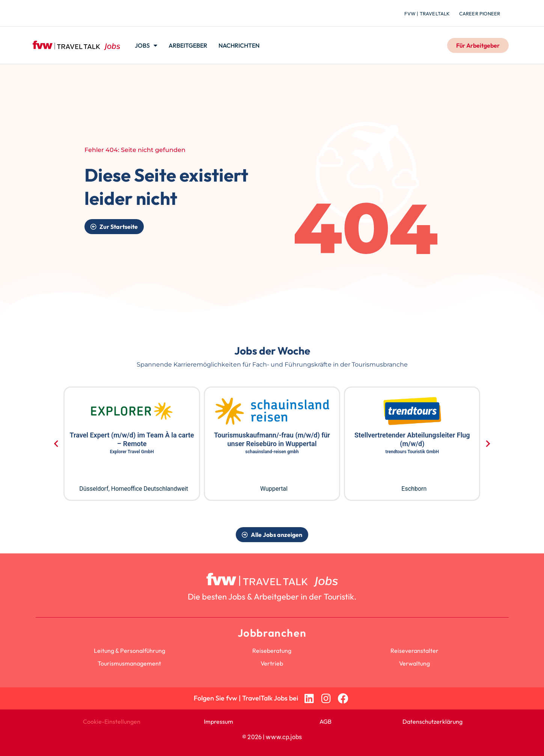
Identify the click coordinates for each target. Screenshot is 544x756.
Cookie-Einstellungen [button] (112, 721)
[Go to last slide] (57, 444)
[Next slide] (487, 444)
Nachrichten (239, 45)
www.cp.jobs (284, 737)
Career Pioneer (480, 14)
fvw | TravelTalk (427, 14)
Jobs (146, 45)
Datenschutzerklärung (432, 721)
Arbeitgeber (188, 45)
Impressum (219, 721)
